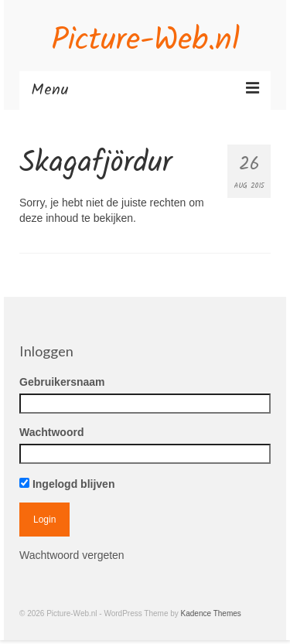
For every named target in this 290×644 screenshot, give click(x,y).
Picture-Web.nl (145, 41)
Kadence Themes (211, 613)
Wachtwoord (51, 432)
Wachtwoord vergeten (72, 555)
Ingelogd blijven (67, 484)
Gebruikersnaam (62, 382)
